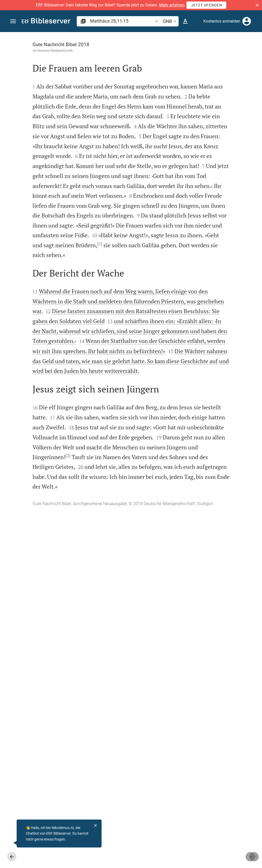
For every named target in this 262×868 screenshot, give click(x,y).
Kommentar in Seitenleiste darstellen (200, 183)
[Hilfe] (254, 53)
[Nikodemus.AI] (12, 843)
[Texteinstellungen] (185, 21)
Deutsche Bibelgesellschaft (44, 51)
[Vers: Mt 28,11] (208, 42)
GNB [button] (170, 21)
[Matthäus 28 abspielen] (208, 293)
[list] (208, 206)
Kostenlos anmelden (222, 21)
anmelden (189, 81)
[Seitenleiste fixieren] (150, 37)
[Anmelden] (247, 21)
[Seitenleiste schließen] (150, 455)
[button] (257, 5)
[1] (78, 404)
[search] (122, 21)
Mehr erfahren (172, 5)
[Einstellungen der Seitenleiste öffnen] (246, 53)
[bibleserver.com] (46, 22)
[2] (57, 776)
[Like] (161, 53)
